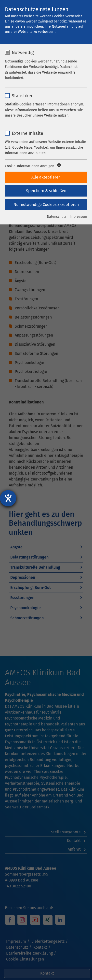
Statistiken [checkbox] (23, 96)
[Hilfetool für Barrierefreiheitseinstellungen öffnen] (8, 498)
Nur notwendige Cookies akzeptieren (46, 205)
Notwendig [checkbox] (23, 53)
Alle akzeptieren (46, 177)
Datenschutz (57, 217)
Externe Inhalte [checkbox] (27, 133)
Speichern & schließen (46, 191)
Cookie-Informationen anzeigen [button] (33, 166)
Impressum (78, 217)
